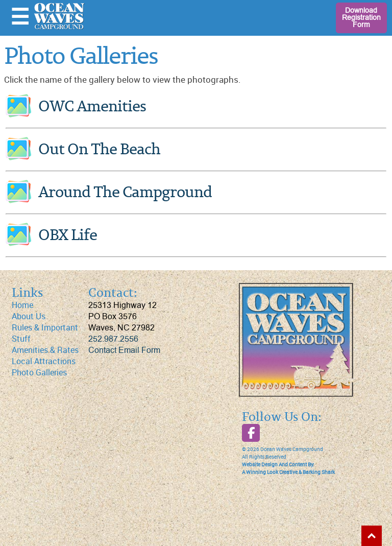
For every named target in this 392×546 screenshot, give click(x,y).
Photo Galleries (39, 373)
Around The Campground (125, 193)
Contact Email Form (124, 350)
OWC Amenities (92, 107)
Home (22, 305)
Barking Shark (319, 472)
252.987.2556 (113, 339)
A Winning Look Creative (270, 472)
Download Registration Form (361, 18)
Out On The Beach (99, 150)
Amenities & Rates (45, 350)
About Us (29, 316)
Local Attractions (44, 361)
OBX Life (68, 236)
